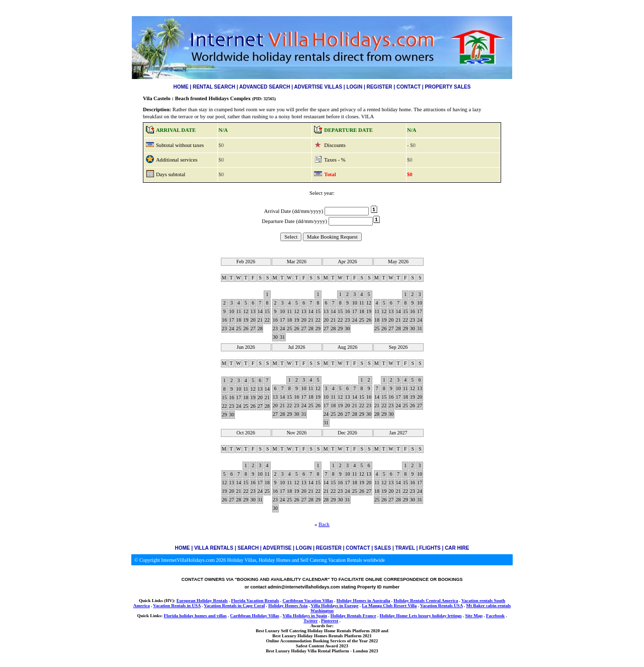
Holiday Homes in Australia (364, 601)
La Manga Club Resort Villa (389, 606)
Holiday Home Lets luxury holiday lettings (420, 616)
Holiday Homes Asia (288, 606)
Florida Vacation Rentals (255, 601)
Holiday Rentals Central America (426, 601)
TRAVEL (405, 548)
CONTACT (409, 87)
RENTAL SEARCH (214, 87)
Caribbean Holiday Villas (255, 616)
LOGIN (354, 87)
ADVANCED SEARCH (265, 87)
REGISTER (379, 87)
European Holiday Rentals (202, 601)
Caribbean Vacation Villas (308, 601)
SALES (383, 548)
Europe (351, 606)
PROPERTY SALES (448, 87)
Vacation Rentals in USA (177, 606)
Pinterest (330, 621)
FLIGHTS (430, 548)
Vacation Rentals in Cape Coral (234, 606)
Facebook (495, 616)
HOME (181, 87)
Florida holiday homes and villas (195, 616)
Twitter (310, 621)
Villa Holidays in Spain (304, 616)
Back (324, 524)
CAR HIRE (457, 548)
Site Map (474, 616)
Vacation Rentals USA (441, 606)
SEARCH (248, 548)
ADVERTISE (277, 548)
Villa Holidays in (328, 606)
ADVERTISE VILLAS (318, 87)
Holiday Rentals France (353, 616)
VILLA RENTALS (214, 548)
